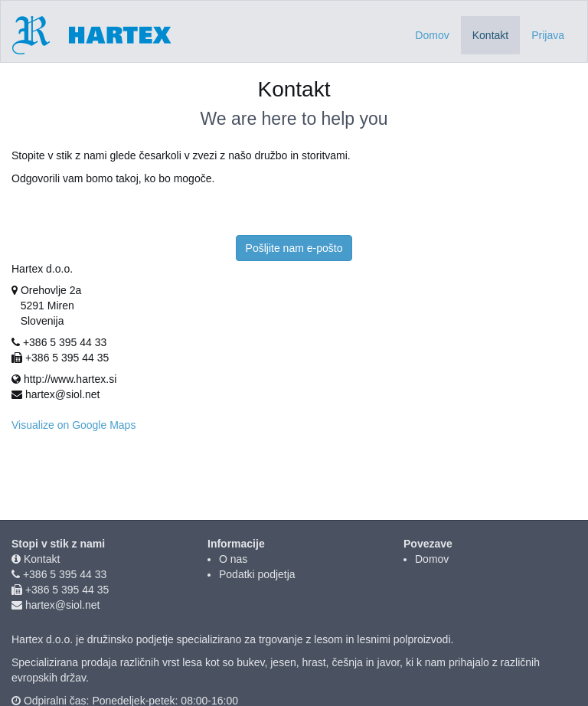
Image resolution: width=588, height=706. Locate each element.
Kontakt (42, 559)
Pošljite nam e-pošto (294, 248)
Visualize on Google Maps (73, 425)
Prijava (548, 35)
